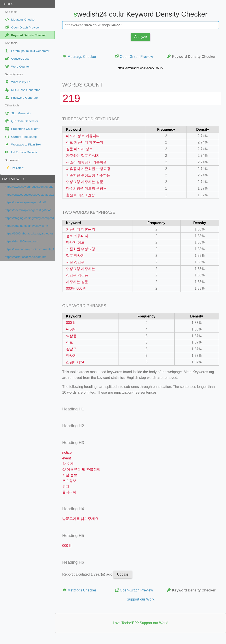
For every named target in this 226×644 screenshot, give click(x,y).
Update (123, 574)
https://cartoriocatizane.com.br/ (25, 257)
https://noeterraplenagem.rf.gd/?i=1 (28, 210)
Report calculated (88, 574)
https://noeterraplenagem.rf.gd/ (25, 202)
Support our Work (140, 599)
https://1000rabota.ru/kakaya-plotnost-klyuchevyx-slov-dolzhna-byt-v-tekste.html (29, 233)
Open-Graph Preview (134, 56)
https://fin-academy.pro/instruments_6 (29, 249)
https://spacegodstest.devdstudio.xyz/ (29, 195)
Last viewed (13, 179)
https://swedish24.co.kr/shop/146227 (141, 68)
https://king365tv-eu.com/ (22, 241)
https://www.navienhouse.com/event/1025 (29, 187)
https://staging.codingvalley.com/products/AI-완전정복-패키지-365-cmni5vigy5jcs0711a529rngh (29, 218)
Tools (8, 4)
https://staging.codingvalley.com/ (26, 226)
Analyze (141, 37)
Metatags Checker (79, 56)
